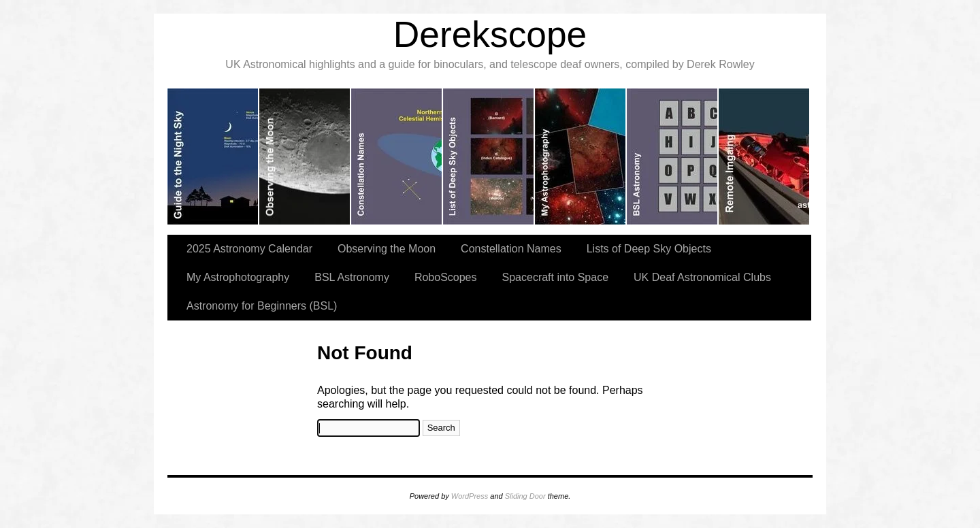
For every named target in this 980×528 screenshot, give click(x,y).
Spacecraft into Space (556, 277)
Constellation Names (511, 249)
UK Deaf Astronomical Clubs (702, 277)
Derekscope (490, 34)
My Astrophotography (238, 277)
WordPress (470, 496)
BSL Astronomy (352, 277)
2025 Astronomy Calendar (249, 249)
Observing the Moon (387, 249)
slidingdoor (213, 156)
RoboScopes (446, 277)
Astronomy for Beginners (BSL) (262, 306)
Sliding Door (525, 496)
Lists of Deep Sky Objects (649, 249)
